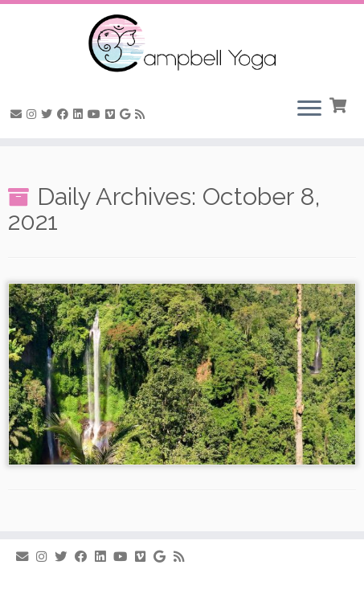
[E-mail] (18, 114)
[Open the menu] (309, 109)
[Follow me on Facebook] (65, 114)
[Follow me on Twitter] (49, 114)
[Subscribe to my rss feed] (142, 114)
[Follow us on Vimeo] (112, 114)
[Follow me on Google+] (127, 114)
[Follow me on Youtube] (96, 114)
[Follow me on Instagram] (34, 114)
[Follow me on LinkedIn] (80, 114)
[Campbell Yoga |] (182, 44)
